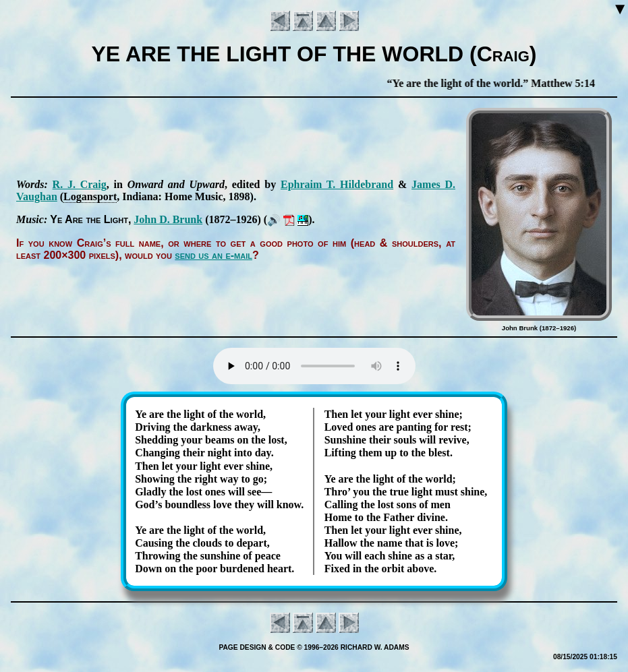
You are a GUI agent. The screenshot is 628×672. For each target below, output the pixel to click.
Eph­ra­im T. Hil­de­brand (337, 184)
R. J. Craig (80, 184)
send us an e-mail (213, 255)
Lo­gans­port (90, 196)
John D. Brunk (168, 219)
